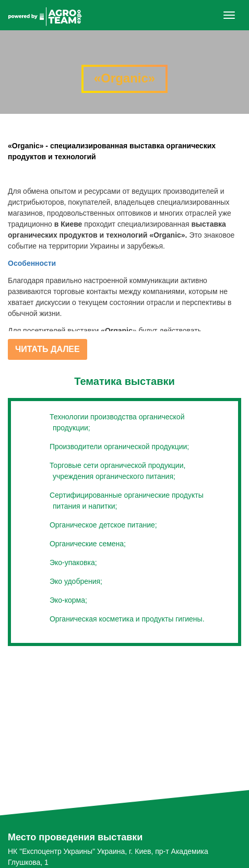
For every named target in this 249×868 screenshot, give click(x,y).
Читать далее (48, 349)
